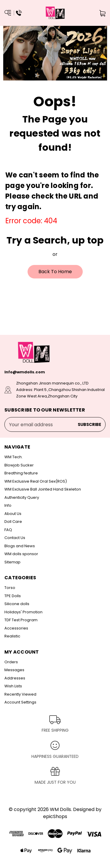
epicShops (55, 816)
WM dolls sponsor (21, 554)
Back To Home (55, 272)
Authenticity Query (22, 497)
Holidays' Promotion (23, 612)
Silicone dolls (17, 604)
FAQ (8, 530)
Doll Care (13, 522)
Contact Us (15, 538)
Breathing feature (21, 473)
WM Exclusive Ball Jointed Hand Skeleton (43, 489)
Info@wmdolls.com (25, 372)
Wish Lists (13, 686)
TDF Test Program (21, 620)
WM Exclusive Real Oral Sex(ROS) (36, 481)
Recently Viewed (20, 694)
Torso (10, 588)
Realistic (12, 636)
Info (8, 505)
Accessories (16, 628)
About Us (13, 514)
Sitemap (12, 562)
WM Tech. (13, 457)
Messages (14, 670)
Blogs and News (20, 546)
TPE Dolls (13, 596)
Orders (11, 662)
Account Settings (20, 702)
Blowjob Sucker (19, 465)
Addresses (15, 678)
